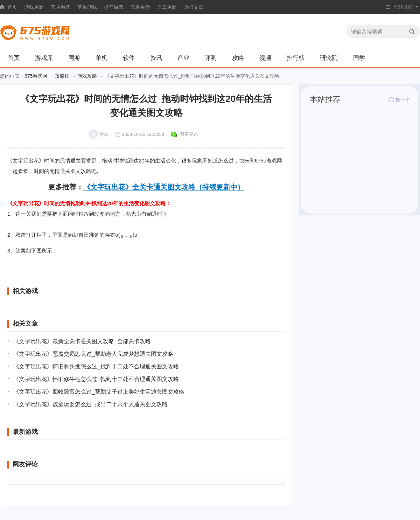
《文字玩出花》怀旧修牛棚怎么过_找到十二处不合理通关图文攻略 (96, 379)
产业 (183, 58)
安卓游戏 (61, 7)
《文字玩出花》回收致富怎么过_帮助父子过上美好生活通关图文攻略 (99, 392)
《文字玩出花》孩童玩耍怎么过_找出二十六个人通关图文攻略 (90, 404)
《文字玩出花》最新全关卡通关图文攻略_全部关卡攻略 (82, 341)
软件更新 (140, 7)
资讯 (156, 58)
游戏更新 (34, 7)
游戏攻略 (87, 76)
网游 (74, 58)
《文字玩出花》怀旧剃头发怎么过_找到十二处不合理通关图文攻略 (96, 366)
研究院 (329, 58)
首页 (12, 7)
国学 (359, 58)
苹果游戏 (87, 7)
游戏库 (44, 58)
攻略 (238, 58)
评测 (211, 58)
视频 (265, 58)
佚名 (104, 134)
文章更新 (167, 7)
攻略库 (62, 76)
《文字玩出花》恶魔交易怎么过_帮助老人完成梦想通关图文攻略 (93, 354)
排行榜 (296, 58)
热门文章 (194, 7)
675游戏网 (36, 76)
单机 (101, 58)
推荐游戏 (114, 7)
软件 (129, 58)
